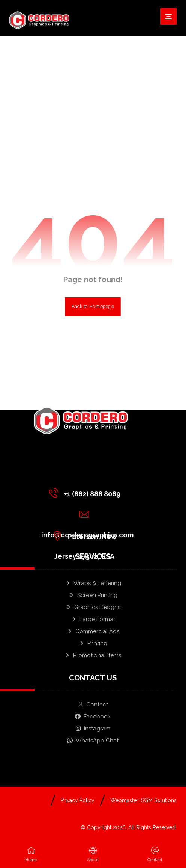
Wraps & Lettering (93, 583)
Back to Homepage (93, 307)
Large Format (93, 619)
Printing (93, 643)
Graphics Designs (93, 607)
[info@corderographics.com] (86, 514)
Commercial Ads (93, 631)
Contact (93, 705)
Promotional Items (93, 655)
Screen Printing (93, 595)
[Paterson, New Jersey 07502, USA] (86, 536)
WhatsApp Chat (93, 741)
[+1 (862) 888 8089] (86, 493)
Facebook (93, 717)
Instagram (93, 729)
